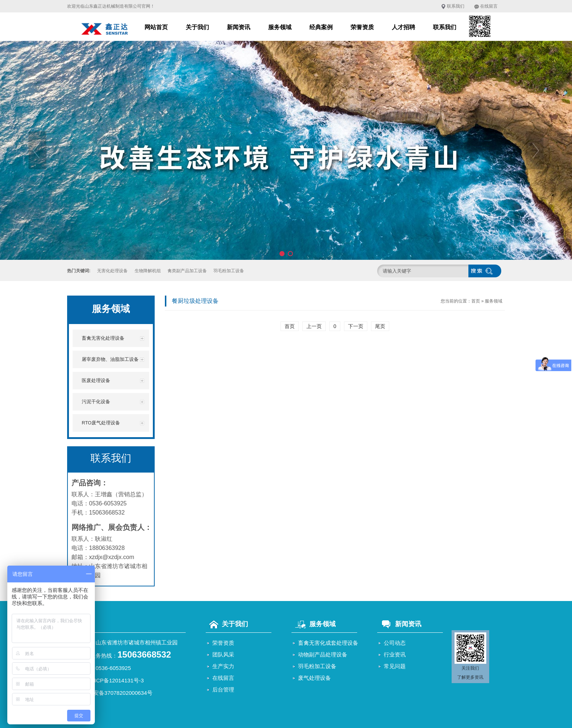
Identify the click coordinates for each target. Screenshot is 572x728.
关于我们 (197, 27)
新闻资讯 (239, 27)
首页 (476, 301)
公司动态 (395, 643)
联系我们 (456, 6)
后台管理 (223, 690)
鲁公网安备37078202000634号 (115, 693)
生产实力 (223, 666)
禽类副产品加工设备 (187, 271)
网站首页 (156, 27)
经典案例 (321, 27)
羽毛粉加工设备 (229, 271)
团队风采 (223, 654)
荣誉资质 (362, 27)
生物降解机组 (148, 271)
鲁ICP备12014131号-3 (116, 680)
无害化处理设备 (112, 271)
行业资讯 (395, 654)
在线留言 (489, 6)
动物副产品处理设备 (323, 654)
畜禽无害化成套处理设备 (328, 643)
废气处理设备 (314, 678)
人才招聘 (403, 27)
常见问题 (395, 666)
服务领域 (280, 27)
